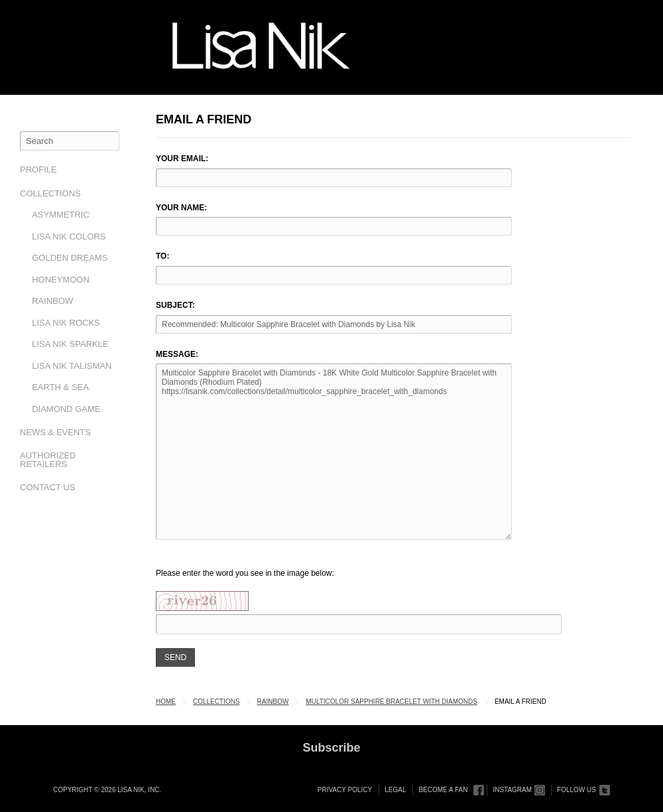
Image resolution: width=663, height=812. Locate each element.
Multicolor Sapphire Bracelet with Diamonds (392, 702)
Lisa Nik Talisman (72, 366)
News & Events (55, 432)
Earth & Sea (60, 387)
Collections (50, 193)
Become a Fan (443, 790)
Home (166, 702)
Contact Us (47, 487)
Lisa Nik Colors (69, 237)
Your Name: (181, 208)
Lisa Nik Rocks (66, 323)
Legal (395, 790)
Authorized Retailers (48, 460)
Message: (177, 354)
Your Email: (182, 159)
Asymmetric (61, 215)
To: (162, 256)
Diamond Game (66, 409)
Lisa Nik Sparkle (70, 344)
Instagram (512, 790)
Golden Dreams (70, 258)
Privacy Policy (345, 790)
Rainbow (52, 301)
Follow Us (576, 790)
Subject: (175, 305)
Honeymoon (61, 280)
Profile (38, 169)
